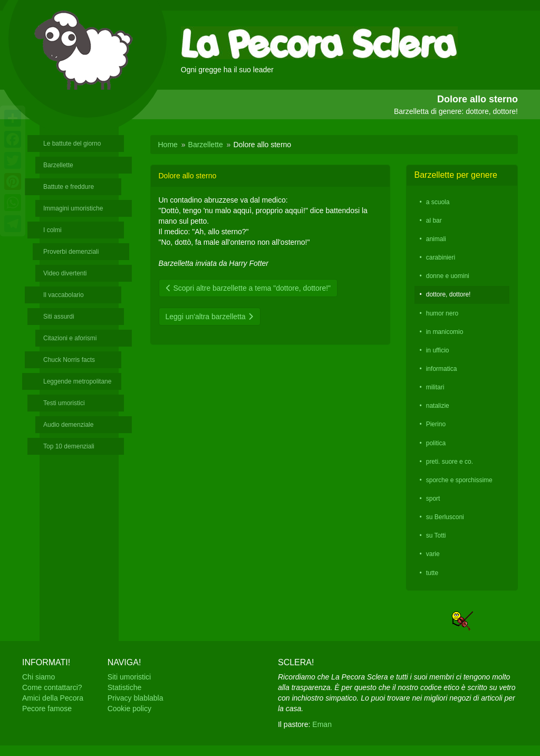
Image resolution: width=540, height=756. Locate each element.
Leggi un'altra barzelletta (210, 317)
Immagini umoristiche (73, 208)
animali (436, 239)
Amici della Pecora (53, 698)
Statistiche (125, 687)
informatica (442, 369)
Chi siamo (38, 677)
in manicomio (445, 332)
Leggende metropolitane (77, 381)
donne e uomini (448, 276)
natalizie (438, 406)
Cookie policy (129, 709)
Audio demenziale (68, 425)
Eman (322, 724)
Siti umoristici (129, 677)
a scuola (438, 202)
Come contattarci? (52, 687)
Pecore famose (47, 709)
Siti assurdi (59, 317)
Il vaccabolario (64, 295)
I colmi (52, 230)
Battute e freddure (69, 187)
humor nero (442, 313)
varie (433, 554)
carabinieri (441, 257)
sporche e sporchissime (459, 480)
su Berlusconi (445, 517)
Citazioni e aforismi (70, 338)
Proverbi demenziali (71, 252)
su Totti (436, 535)
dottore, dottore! (449, 294)
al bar (434, 221)
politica (436, 443)
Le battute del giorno (72, 143)
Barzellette (58, 165)
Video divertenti (65, 273)
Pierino (436, 424)
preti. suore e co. (450, 462)
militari (435, 387)
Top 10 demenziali (69, 446)
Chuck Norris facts (69, 360)
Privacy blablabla (136, 698)
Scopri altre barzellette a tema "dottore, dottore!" (248, 288)
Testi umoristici (64, 403)
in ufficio (438, 350)
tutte (432, 573)
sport (433, 499)
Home (168, 145)
